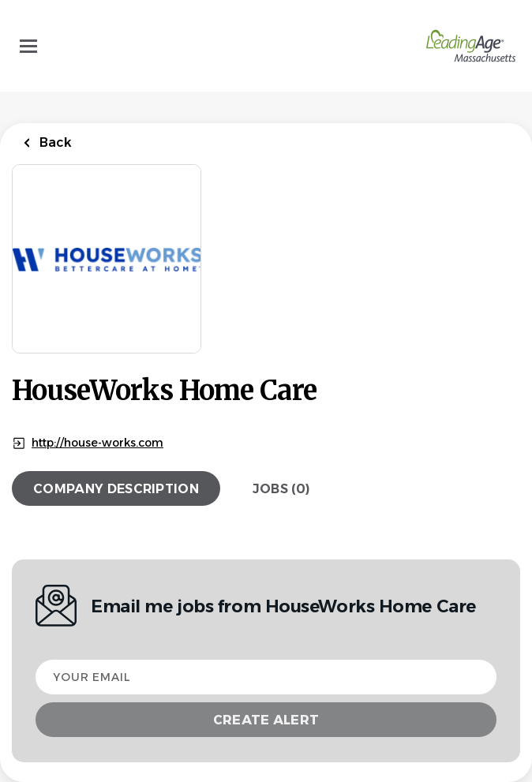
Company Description (116, 489)
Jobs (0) (281, 489)
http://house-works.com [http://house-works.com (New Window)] (97, 443)
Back (54, 142)
